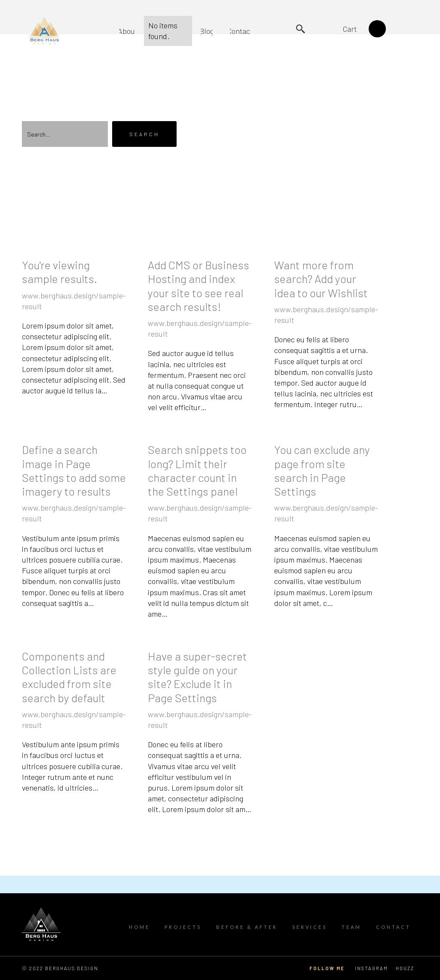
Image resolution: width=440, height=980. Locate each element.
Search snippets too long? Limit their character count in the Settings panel (197, 470)
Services (310, 927)
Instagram (371, 968)
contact (393, 927)
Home (139, 927)
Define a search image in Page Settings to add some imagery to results (74, 470)
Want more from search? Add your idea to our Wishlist (321, 278)
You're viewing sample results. (60, 272)
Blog (207, 31)
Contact (240, 31)
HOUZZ (405, 968)
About (128, 31)
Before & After (247, 927)
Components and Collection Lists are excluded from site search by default (69, 677)
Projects (183, 927)
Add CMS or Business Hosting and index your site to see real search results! (199, 286)
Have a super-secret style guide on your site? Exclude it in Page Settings (197, 677)
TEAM (351, 927)
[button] (360, 29)
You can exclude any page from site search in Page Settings (322, 470)
